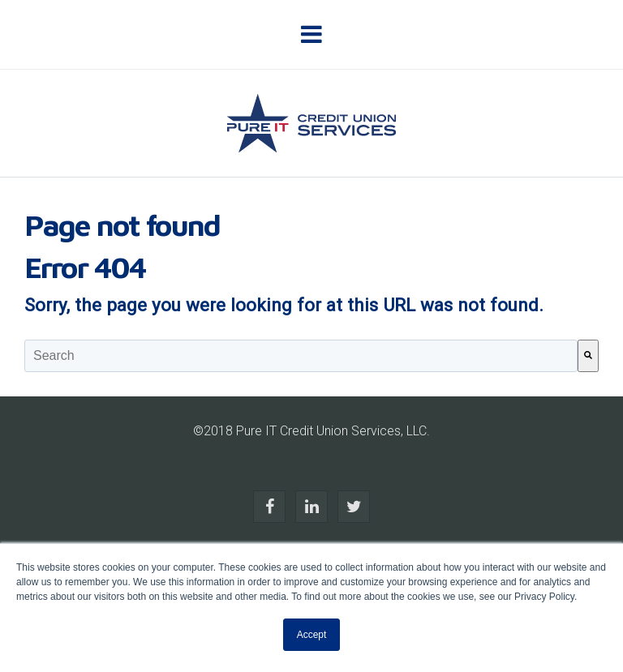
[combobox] (301, 356)
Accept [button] (312, 635)
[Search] (588, 356)
